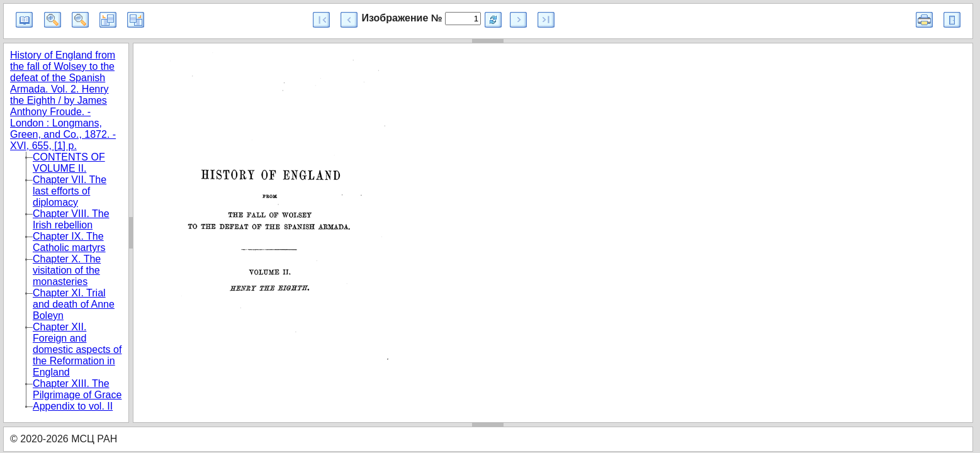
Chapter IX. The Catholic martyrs (69, 242)
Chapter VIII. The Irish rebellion (71, 219)
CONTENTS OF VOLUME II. (69, 163)
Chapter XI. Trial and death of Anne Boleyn (74, 304)
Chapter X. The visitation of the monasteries (67, 270)
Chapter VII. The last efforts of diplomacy (70, 191)
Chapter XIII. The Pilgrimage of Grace (77, 389)
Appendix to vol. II (73, 406)
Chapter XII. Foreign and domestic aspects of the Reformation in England (77, 350)
